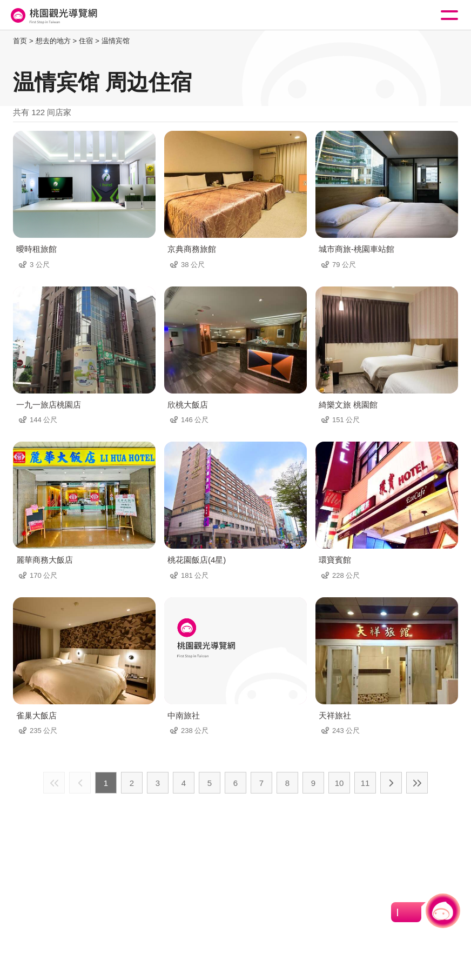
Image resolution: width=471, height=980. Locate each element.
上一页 (80, 783)
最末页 (417, 783)
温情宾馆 (116, 41)
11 (365, 783)
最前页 (54, 783)
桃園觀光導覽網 (53, 15)
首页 (20, 41)
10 (339, 783)
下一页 (391, 783)
